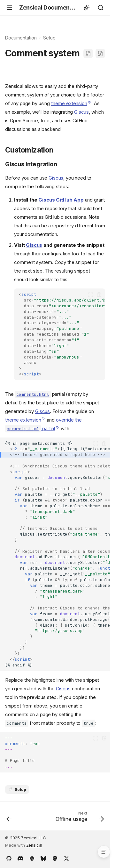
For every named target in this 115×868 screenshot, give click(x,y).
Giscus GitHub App (61, 200)
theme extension (69, 103)
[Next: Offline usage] (79, 818)
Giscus (81, 112)
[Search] (101, 8)
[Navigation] (10, 8)
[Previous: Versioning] (9, 818)
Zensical (34, 845)
